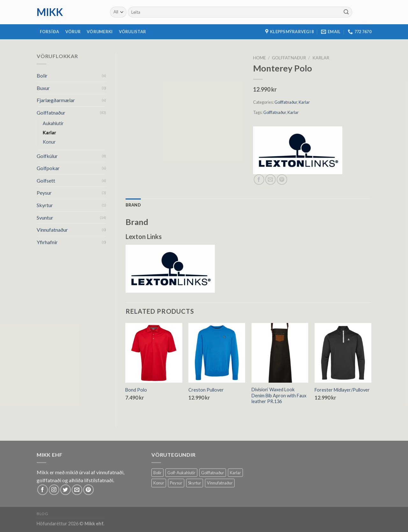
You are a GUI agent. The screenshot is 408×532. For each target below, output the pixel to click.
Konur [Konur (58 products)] (159, 483)
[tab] (133, 205)
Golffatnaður (51, 112)
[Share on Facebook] (259, 180)
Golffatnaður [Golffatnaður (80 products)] (213, 473)
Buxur (43, 88)
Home (259, 58)
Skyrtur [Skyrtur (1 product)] (195, 483)
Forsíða (50, 32)
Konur (49, 142)
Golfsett (46, 180)
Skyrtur (45, 205)
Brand (133, 205)
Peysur (44, 193)
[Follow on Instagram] (54, 490)
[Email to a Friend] (270, 180)
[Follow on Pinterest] (88, 490)
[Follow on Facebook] (43, 490)
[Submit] (346, 12)
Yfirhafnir (47, 242)
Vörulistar (133, 32)
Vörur (73, 32)
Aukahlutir (53, 123)
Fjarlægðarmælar (56, 100)
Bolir (42, 75)
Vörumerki (100, 32)
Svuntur (45, 217)
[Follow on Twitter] (66, 490)
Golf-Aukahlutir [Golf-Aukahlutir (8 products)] (181, 473)
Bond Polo (136, 390)
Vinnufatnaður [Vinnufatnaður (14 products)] (220, 483)
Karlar (49, 133)
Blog (42, 514)
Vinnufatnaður (52, 230)
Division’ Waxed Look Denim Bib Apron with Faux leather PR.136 (279, 395)
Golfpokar (48, 168)
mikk (50, 12)
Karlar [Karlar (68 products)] (235, 473)
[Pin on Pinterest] (282, 180)
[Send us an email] (77, 490)
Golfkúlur (47, 156)
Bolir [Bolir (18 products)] (157, 473)
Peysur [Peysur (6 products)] (176, 483)
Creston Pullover (206, 390)
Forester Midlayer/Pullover (342, 390)
